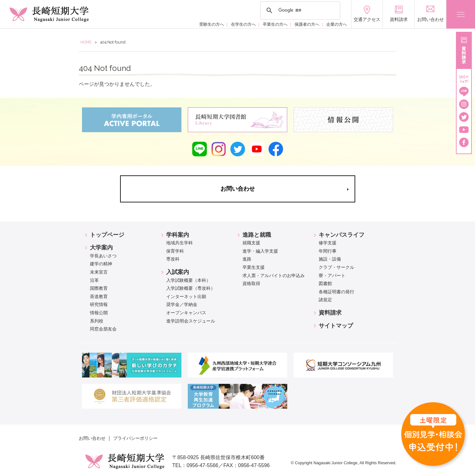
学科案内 (178, 235)
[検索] (299, 10)
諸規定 (325, 300)
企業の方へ (337, 24)
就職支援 (251, 243)
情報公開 (99, 313)
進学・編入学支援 (260, 251)
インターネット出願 (186, 296)
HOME (86, 42)
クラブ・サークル (336, 267)
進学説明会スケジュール (191, 321)
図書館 (325, 283)
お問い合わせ (92, 438)
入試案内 (178, 272)
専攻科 (173, 259)
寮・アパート (332, 275)
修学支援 (328, 243)
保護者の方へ (307, 24)
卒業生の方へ (275, 24)
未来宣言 (99, 272)
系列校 (97, 321)
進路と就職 (257, 235)
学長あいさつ (103, 256)
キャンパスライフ (342, 235)
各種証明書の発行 (336, 292)
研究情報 (99, 304)
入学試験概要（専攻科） (191, 288)
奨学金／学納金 (182, 304)
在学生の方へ (243, 24)
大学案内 (101, 248)
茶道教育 (99, 296)
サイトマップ (336, 326)
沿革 (94, 280)
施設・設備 (330, 259)
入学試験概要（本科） (188, 280)
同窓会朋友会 (103, 329)
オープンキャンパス (186, 313)
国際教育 (99, 288)
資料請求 (330, 313)
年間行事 (328, 251)
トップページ (107, 235)
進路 (247, 259)
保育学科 (175, 251)
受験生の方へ (212, 24)
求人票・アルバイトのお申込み (274, 275)
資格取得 (251, 283)
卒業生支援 (254, 267)
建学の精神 (101, 264)
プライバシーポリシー (135, 438)
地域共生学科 (180, 243)
